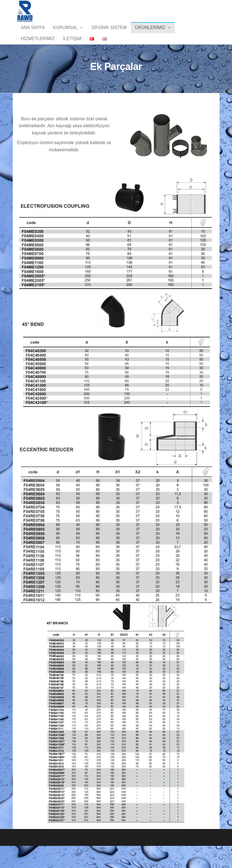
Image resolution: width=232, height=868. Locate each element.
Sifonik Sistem (109, 33)
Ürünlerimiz (150, 33)
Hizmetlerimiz (38, 55)
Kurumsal (65, 33)
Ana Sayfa (33, 33)
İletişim (72, 55)
